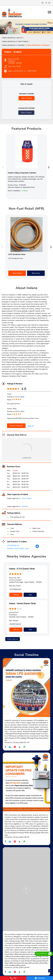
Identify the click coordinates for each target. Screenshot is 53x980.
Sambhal (25, 506)
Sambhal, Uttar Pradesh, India (18, 548)
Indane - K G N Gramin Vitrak (22, 569)
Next (49, 167)
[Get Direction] (37, 548)
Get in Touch (26, 98)
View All (30, 426)
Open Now (32, 71)
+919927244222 (15, 624)
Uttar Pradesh (27, 498)
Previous (4, 167)
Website (16, 594)
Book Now (36, 273)
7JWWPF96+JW (13, 546)
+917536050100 (15, 589)
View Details (17, 273)
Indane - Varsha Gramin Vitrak (22, 603)
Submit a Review (16, 426)
